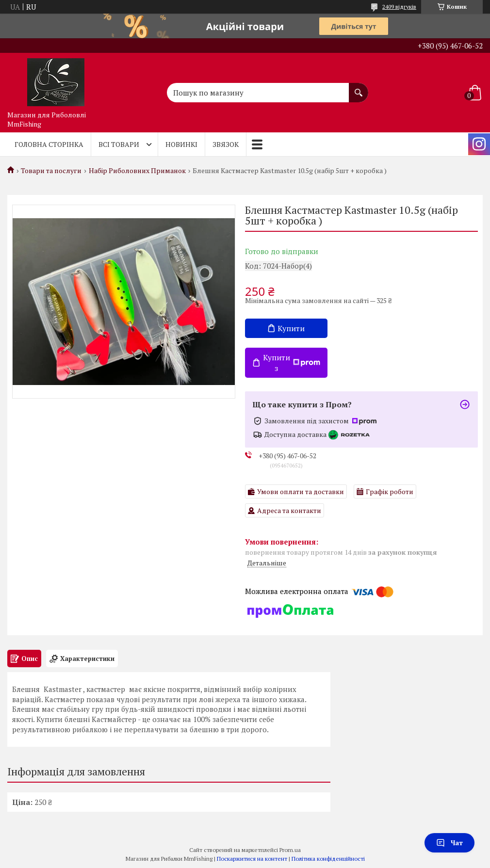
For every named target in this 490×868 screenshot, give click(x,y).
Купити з (292, 363)
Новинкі (181, 144)
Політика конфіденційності (328, 859)
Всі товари (119, 144)
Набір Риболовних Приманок (137, 171)
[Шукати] (359, 88)
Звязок (226, 144)
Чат (449, 843)
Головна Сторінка (49, 144)
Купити (291, 328)
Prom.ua (290, 850)
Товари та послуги (51, 171)
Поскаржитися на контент (252, 859)
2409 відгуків (399, 7)
